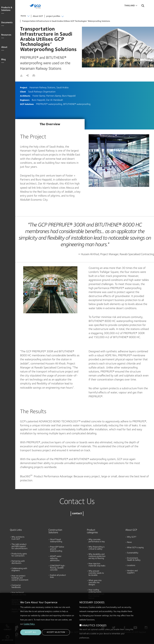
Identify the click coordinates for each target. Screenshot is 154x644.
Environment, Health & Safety (134, 559)
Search (143, 6)
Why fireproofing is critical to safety (97, 548)
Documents (7, 23)
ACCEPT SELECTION (56, 637)
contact (77, 514)
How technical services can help (19, 594)
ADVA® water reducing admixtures (56, 559)
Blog (3, 60)
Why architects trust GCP (18, 538)
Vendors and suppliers (132, 572)
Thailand (130, 6)
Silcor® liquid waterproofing (56, 541)
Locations (131, 566)
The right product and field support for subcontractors (19, 547)
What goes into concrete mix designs (95, 583)
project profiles (53, 16)
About (4, 47)
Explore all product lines (58, 576)
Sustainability (133, 553)
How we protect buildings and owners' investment (20, 578)
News (129, 542)
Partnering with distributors (18, 562)
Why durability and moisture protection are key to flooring (97, 556)
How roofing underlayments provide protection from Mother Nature (96, 594)
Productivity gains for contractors (19, 555)
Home (23, 16)
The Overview (50, 124)
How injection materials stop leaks (97, 565)
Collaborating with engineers (19, 570)
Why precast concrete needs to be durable (96, 573)
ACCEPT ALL (31, 637)
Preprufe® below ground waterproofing (57, 549)
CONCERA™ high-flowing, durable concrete (58, 568)
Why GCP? (132, 537)
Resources (6, 35)
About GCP (38, 16)
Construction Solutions (55, 531)
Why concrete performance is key (97, 541)
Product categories (92, 531)
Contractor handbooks (16, 586)
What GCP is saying (135, 548)
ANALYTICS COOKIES (94, 631)
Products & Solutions (7, 9)
